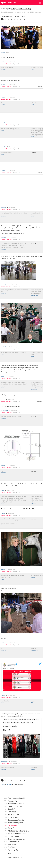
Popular (16, 17)
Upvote (3, 64)
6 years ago (12, 62)
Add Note (40, 87)
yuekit (3, 376)
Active (23, 17)
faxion (3, 131)
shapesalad (34, 390)
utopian (33, 769)
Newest (10, 17)
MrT (32, 703)
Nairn (32, 136)
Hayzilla (3, 97)
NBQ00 (3, 52)
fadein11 (3, 207)
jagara (3, 154)
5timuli (32, 357)
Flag (8, 52)
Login (3, 785)
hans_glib (4, 217)
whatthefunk (4, 347)
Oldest (3, 17)
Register (9, 785)
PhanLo (3, 62)
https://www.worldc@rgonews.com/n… (13, 233)
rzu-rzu (3, 355)
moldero (3, 69)
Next (9, 853)
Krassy (33, 105)
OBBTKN (4, 473)
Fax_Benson (34, 650)
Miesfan (3, 465)
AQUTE (3, 85)
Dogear (15, 64)
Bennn (3, 105)
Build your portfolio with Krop (21, 9)
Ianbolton (33, 504)
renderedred (4, 411)
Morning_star (5, 284)
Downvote (9, 64)
